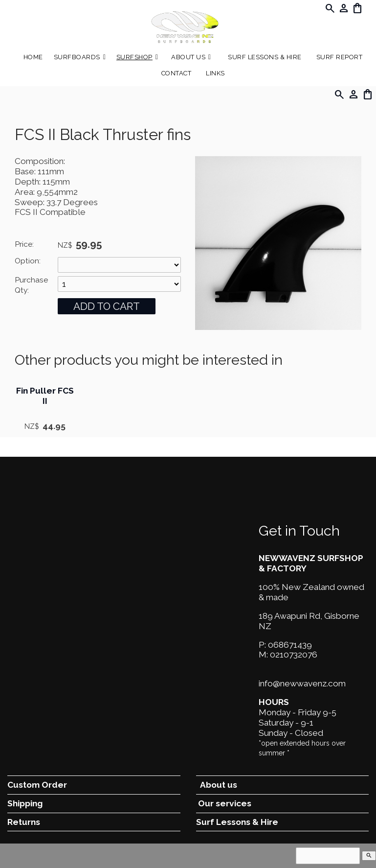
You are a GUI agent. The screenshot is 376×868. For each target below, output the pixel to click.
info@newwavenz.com (302, 683)
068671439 (290, 645)
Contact (177, 73)
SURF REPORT (340, 57)
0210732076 (294, 655)
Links (215, 73)
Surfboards (77, 57)
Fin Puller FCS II (45, 396)
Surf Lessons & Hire (265, 57)
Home (33, 57)
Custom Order (37, 785)
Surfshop (134, 57)
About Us (188, 57)
